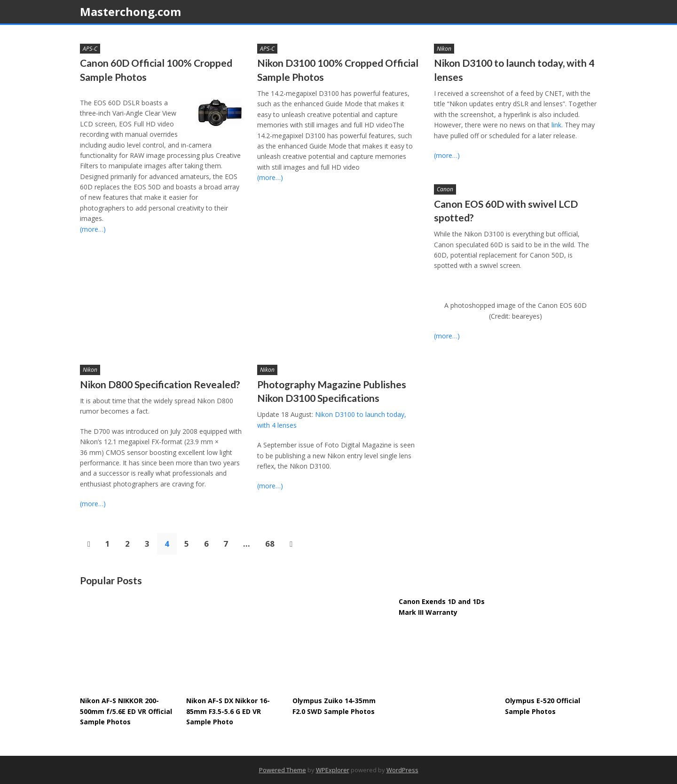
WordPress (402, 770)
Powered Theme (283, 770)
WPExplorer (333, 770)
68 (270, 544)
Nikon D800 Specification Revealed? (160, 384)
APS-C (90, 49)
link (556, 125)
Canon (445, 189)
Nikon (444, 49)
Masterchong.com (130, 12)
